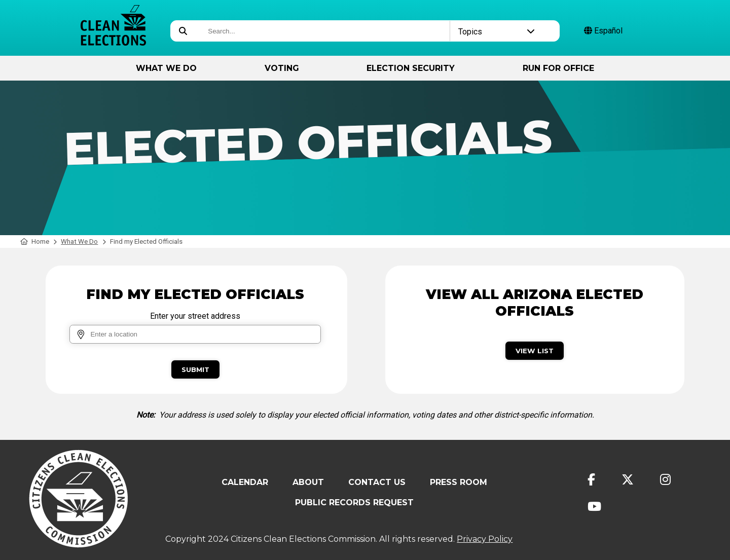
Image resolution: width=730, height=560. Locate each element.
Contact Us (377, 482)
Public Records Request (354, 502)
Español (603, 31)
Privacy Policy (485, 539)
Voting (282, 68)
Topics (497, 32)
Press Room (459, 482)
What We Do (166, 68)
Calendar (245, 482)
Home (35, 241)
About (308, 482)
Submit (195, 369)
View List (535, 351)
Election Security (411, 68)
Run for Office (558, 68)
